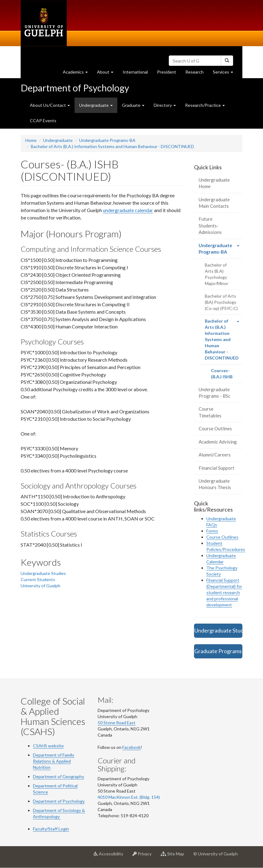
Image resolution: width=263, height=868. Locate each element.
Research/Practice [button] (205, 105)
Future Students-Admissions (210, 225)
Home (31, 140)
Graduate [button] (133, 105)
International (135, 72)
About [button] (107, 73)
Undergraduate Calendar (221, 559)
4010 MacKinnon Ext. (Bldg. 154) (129, 797)
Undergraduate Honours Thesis (215, 484)
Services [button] (225, 73)
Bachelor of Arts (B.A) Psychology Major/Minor (216, 274)
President (167, 72)
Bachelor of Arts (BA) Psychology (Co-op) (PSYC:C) (221, 302)
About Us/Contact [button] (50, 105)
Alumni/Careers (215, 455)
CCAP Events (43, 121)
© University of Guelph (216, 854)
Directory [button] (165, 105)
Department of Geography (59, 776)
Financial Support (216, 468)
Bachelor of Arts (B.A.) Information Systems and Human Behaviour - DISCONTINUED (112, 146)
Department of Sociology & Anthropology (59, 813)
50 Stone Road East (117, 723)
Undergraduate (58, 140)
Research (197, 73)
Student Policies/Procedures (226, 546)
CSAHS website (48, 746)
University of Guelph (40, 586)
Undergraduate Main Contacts (214, 203)
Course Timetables (210, 412)
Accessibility (111, 856)
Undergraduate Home (214, 183)
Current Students (38, 579)
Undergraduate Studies (43, 573)
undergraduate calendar (128, 210)
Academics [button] (78, 73)
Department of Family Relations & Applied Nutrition (54, 761)
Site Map (175, 856)
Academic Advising (218, 442)
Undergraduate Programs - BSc (214, 393)
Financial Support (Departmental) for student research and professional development (224, 592)
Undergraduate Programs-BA (107, 140)
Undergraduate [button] (96, 105)
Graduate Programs (218, 651)
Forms (212, 531)
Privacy (144, 856)
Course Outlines (215, 428)
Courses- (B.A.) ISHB (227, 376)
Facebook (131, 747)
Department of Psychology (75, 88)
